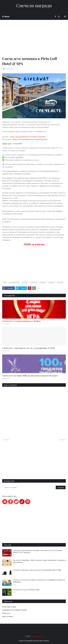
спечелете (34, 282)
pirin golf (60, 282)
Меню (7, 16)
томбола (43, 282)
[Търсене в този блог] (29, 487)
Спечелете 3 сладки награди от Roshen (21, 321)
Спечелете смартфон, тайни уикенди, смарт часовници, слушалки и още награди (39, 561)
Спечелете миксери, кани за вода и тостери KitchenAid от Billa (37, 570)
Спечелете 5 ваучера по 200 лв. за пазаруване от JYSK (28, 348)
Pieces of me (6, 613)
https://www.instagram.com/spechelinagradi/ (30, 139)
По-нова (6, 440)
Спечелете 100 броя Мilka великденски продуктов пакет (30, 375)
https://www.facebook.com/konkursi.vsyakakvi (28, 137)
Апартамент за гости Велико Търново (14, 610)
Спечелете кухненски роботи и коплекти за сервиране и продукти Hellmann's (39, 581)
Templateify (29, 641)
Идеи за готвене (7, 616)
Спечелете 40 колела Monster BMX (26, 590)
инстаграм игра (14, 282)
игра (5, 282)
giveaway (52, 282)
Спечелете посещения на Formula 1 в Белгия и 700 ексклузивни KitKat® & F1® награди (38, 551)
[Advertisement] (34, 41)
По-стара (62, 440)
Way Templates (44, 641)
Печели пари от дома (9, 607)
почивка (25, 282)
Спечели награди (34, 5)
